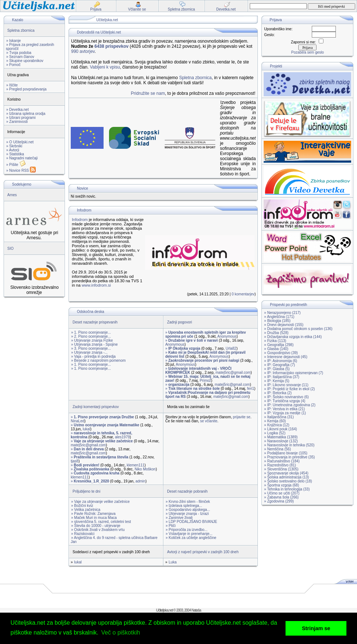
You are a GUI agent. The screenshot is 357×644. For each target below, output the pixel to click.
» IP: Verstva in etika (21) (284, 409)
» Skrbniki (14, 146)
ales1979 (122, 437)
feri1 (251, 389)
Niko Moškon (145, 469)
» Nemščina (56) (277, 449)
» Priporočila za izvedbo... (187, 530)
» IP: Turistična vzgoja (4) (285, 401)
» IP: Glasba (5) (277, 369)
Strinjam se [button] (316, 628)
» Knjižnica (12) (277, 425)
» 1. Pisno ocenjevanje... (91, 332)
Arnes (12, 195)
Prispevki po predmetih (288, 305)
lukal (87, 429)
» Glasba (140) (276, 349)
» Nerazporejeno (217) (282, 313)
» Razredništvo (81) (280, 465)
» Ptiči (170, 526)
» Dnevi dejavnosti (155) (284, 325)
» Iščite (12, 85)
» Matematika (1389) (281, 437)
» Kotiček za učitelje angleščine (191, 538)
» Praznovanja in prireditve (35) (289, 457)
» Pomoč (13, 65)
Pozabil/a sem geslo (308, 52)
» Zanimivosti (17, 122)
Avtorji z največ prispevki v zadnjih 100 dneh (203, 552)
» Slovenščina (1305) (281, 469)
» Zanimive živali (179, 518)
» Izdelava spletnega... (184, 506)
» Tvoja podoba (19, 53)
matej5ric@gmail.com (233, 373)
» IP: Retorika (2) (278, 393)
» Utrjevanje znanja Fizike (92, 340)
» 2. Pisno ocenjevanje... (91, 336)
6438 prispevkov (111, 46)
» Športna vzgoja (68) (282, 485)
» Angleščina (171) (279, 317)
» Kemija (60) (275, 421)
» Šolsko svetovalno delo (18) (288, 481)
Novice (83, 188)
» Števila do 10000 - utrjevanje (96, 526)
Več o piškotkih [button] (121, 633)
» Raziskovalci (83, 534)
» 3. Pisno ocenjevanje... (91, 348)
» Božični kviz (82, 506)
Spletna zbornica (21, 30)
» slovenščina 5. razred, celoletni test (101, 522)
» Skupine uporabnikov (25, 61)
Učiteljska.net (107, 20)
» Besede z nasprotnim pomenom (98, 360)
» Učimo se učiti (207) (282, 493)
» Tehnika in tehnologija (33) (287, 489)
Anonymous (227, 336)
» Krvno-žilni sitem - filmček (188, 502)
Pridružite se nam (148, 93)
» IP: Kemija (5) (277, 381)
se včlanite (209, 421)
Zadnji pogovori (179, 322)
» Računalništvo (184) (282, 461)
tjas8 (75, 461)
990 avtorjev (83, 51)
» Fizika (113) (275, 341)
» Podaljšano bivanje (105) (286, 453)
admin (140, 481)
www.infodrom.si (96, 285)
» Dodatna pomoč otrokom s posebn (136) (298, 329)
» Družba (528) (276, 333)
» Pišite (16, 165)
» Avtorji (13, 150)
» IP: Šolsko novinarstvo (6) (286, 397)
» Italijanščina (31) (279, 417)
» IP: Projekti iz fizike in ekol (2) (289, 389)
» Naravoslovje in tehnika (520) (289, 445)
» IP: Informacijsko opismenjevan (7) (294, 373)
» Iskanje (13, 41)
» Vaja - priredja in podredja (93, 356)
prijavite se (242, 417)
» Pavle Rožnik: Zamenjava (93, 514)
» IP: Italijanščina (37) (282, 377)
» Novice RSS (21, 170)
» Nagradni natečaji (22, 158)
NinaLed (77, 421)
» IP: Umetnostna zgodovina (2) (290, 405)
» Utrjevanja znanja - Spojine (94, 344)
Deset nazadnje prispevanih (95, 322)
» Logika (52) (275, 433)
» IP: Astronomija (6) (281, 361)
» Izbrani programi (21, 118)
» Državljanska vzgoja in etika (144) (293, 337)
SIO (10, 249)
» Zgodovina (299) (279, 501)
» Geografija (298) (279, 345)
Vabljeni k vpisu (105, 67)
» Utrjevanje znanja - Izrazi (187, 514)
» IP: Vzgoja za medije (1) (285, 413)
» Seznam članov (20, 57)
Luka (173, 562)
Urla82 (231, 348)
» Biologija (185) (277, 321)
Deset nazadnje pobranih (187, 491)
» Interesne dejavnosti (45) (286, 357)
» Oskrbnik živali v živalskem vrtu (98, 530)
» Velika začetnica (86, 510)
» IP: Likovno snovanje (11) (286, 385)
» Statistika (15, 154)
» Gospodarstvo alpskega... (188, 510)
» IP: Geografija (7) (279, 365)
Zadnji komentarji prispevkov (96, 407)
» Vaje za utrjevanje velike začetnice (100, 502)
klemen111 (135, 465)
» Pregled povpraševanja (26, 89)
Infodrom (84, 210)
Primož (205, 381)
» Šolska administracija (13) (286, 477)
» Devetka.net (18, 110)
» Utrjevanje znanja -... (89, 352)
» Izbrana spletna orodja (26, 114)
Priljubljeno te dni (86, 491)
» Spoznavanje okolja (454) (286, 473)
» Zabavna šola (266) (281, 497)
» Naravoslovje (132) (281, 441)
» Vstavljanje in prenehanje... (189, 534)
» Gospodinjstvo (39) (281, 353)
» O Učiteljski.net (20, 142)
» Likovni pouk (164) (280, 429)
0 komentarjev (243, 294)
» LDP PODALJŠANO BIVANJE (191, 522)
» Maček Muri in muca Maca (94, 518)
